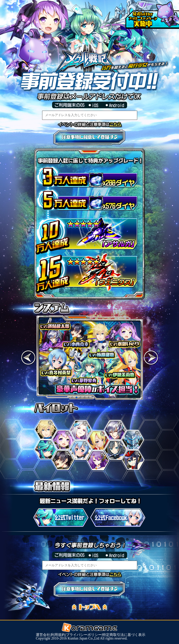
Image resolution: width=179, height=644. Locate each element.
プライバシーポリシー (84, 635)
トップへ (91, 607)
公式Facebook (118, 517)
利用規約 (58, 635)
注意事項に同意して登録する (89, 138)
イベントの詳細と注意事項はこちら (117, 124)
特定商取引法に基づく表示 (124, 635)
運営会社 (43, 635)
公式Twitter (61, 517)
